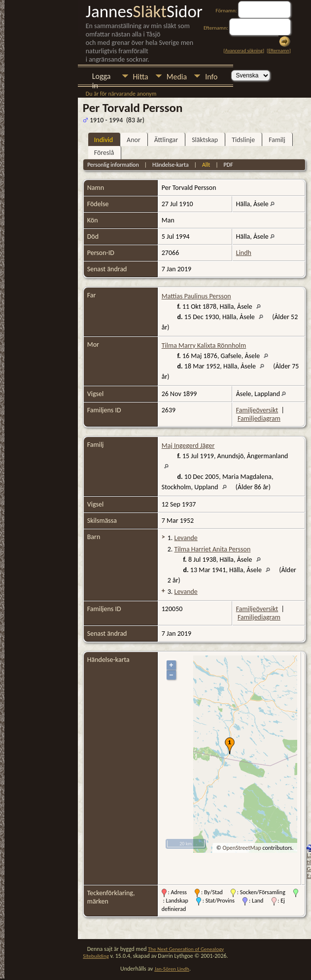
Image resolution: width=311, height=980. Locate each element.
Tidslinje (243, 140)
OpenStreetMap (242, 848)
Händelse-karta (171, 165)
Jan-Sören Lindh (172, 969)
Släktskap (205, 140)
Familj (277, 140)
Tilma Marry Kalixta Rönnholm (204, 345)
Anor (134, 140)
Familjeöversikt (257, 410)
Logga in (102, 77)
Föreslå (104, 153)
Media (177, 77)
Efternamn (278, 51)
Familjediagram (259, 418)
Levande (186, 538)
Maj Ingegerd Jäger (188, 446)
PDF (228, 165)
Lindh (244, 253)
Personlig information (113, 165)
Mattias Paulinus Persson (196, 296)
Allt (206, 165)
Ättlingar (166, 140)
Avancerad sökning (244, 51)
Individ (104, 140)
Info (211, 77)
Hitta (141, 77)
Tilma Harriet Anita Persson (213, 549)
